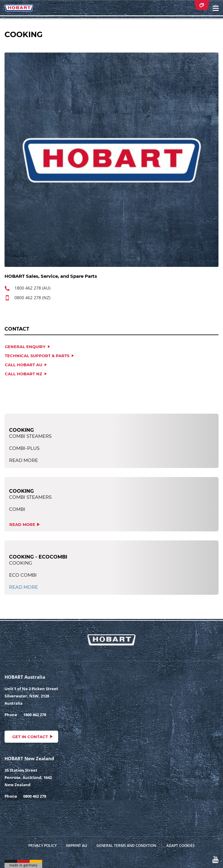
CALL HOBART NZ (24, 374)
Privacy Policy (42, 846)
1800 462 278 (35, 715)
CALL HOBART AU (24, 365)
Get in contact (30, 737)
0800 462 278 (35, 796)
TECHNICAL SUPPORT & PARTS (37, 356)
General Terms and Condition (126, 846)
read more (22, 524)
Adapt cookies (181, 846)
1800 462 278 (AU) (32, 288)
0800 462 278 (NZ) (32, 298)
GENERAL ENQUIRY (25, 347)
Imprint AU (77, 846)
